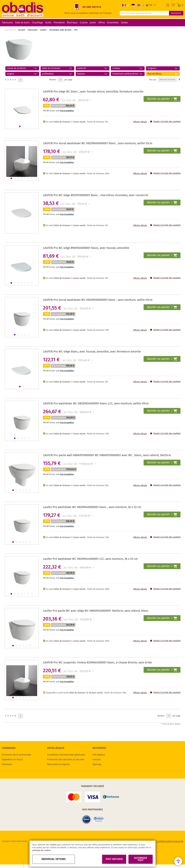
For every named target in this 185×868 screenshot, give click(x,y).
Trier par (153, 80)
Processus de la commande (16, 755)
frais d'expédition (67, 111)
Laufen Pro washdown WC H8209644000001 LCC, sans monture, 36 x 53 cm (90, 559)
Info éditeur (99, 755)
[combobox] (144, 13)
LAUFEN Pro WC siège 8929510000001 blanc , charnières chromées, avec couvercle (96, 195)
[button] (151, 5)
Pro (76, 30)
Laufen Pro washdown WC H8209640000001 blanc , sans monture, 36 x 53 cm (92, 507)
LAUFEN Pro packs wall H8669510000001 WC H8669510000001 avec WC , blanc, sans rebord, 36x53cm (107, 455)
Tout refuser (114, 859)
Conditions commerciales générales (66, 755)
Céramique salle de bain (61, 30)
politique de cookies (42, 850)
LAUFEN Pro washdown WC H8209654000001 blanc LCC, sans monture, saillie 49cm (96, 404)
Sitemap (97, 764)
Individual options (54, 859)
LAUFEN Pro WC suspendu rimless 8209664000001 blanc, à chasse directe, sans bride (97, 663)
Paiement (7, 764)
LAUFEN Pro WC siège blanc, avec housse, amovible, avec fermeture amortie (92, 352)
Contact (97, 759)
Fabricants (33, 30)
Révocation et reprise (58, 764)
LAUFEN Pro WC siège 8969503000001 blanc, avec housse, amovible (86, 248)
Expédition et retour (12, 759)
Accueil (22, 30)
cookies (53, 845)
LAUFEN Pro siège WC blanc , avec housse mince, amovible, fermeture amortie (93, 92)
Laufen (44, 30)
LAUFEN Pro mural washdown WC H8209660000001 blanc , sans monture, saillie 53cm (98, 143)
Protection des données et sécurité (66, 759)
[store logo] (23, 9)
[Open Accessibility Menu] (178, 861)
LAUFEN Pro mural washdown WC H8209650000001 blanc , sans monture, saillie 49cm (98, 300)
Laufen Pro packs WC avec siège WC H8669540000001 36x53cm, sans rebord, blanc (96, 611)
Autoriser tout (141, 859)
